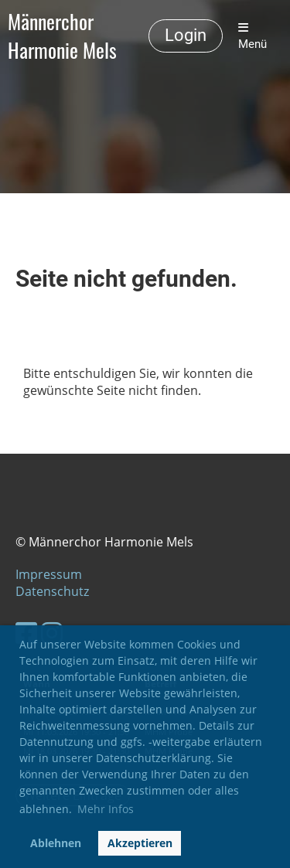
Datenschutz (52, 591)
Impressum (49, 574)
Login (186, 35)
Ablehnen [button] (56, 843)
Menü (252, 36)
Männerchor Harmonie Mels (62, 36)
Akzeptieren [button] (140, 843)
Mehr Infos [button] (106, 809)
